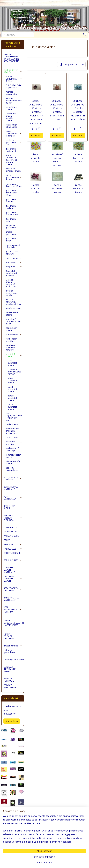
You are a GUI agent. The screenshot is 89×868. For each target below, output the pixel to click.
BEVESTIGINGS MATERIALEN (13, 488)
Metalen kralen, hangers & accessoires (14, 283)
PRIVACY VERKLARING (10, 686)
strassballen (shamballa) (11, 126)
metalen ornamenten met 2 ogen (14, 101)
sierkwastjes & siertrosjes (12, 449)
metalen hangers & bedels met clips (13, 302)
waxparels (14, 267)
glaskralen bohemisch (11, 200)
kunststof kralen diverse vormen (57, 160)
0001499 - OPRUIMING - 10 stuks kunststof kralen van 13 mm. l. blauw (78, 110)
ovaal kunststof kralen (36, 189)
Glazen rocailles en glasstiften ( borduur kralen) (14, 160)
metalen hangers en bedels (11, 293)
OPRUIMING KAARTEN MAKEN (13, 579)
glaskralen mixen (11, 240)
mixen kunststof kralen (78, 158)
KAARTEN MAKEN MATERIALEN (13, 570)
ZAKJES (7, 540)
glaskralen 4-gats (12, 220)
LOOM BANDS (10, 527)
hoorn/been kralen (11, 329)
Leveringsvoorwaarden (14, 660)
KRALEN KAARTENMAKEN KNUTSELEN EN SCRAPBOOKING (12, 58)
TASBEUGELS (13, 549)
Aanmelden (12, 721)
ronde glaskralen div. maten (14, 177)
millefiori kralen (13, 308)
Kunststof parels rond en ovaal (14, 273)
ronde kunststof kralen (78, 189)
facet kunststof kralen (36, 158)
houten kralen (14, 334)
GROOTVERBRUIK (13, 553)
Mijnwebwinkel (76, 863)
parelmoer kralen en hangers (11, 347)
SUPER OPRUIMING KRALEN (14, 79)
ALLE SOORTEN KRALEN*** (13, 71)
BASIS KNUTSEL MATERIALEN (13, 599)
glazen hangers (13, 258)
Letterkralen (12, 437)
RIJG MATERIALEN (13, 498)
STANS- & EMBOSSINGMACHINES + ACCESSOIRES (14, 623)
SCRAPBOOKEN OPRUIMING (13, 589)
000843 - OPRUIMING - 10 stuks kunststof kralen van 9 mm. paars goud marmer (36, 112)
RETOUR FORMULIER (9, 680)
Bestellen (36, 136)
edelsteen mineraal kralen (13, 170)
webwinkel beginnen (54, 863)
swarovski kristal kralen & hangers (14, 133)
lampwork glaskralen (11, 227)
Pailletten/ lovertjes (14, 443)
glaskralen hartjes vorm (12, 213)
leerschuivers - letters (13, 314)
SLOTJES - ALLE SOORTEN (13, 479)
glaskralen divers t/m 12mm (14, 185)
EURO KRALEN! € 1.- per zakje (14, 86)
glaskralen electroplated (12, 150)
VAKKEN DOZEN (11, 536)
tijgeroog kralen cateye (13, 456)
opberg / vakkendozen (12, 469)
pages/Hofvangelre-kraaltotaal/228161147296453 (13, 853)
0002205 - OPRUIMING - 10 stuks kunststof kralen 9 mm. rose (57, 110)
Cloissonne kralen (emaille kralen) (14, 117)
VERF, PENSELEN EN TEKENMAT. (13, 610)
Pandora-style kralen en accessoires (12, 431)
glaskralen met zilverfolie (13, 246)
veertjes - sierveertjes (11, 93)
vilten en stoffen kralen (13, 462)
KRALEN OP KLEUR (13, 507)
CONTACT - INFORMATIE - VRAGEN (10, 669)
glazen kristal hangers (12, 253)
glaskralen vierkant (11, 207)
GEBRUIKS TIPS (13, 560)
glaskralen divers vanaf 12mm (11, 193)
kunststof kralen (14, 355)
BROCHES (13, 544)
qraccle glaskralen (11, 233)
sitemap (39, 863)
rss (44, 863)
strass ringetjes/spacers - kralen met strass (14, 417)
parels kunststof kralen (57, 189)
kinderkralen (12, 424)
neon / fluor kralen (11, 108)
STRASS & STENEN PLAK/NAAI (13, 518)
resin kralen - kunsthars (12, 340)
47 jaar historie (13, 646)
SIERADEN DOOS (12, 532)
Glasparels (14, 262)
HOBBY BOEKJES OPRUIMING (13, 636)
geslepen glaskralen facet (14, 142)
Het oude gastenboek (9, 651)
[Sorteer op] (71, 64)
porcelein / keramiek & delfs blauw (14, 321)
